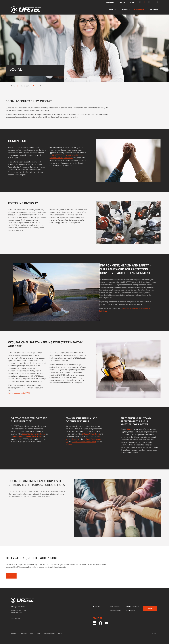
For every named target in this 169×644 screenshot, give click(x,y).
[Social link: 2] (107, 623)
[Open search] (157, 2)
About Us (112, 10)
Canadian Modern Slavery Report (84, 446)
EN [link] (144, 2)
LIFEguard (130, 434)
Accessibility (111, 2)
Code (15, 441)
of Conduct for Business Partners (30, 441)
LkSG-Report (70, 449)
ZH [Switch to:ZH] (149, 2)
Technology (125, 10)
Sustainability (140, 10)
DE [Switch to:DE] (140, 2)
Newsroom (154, 10)
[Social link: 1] (101, 623)
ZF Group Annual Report (91, 438)
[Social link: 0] (95, 623)
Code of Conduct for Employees (34, 438)
